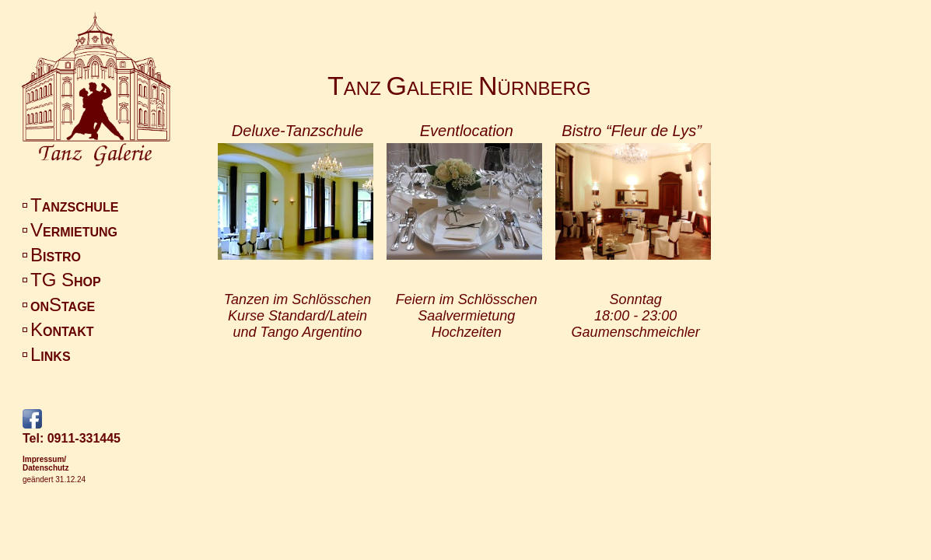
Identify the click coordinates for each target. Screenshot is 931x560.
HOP (66, 282)
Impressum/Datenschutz (45, 464)
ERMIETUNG (74, 232)
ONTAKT (62, 332)
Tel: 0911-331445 (72, 438)
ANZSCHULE (74, 207)
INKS (51, 357)
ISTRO (56, 257)
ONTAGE (63, 307)
